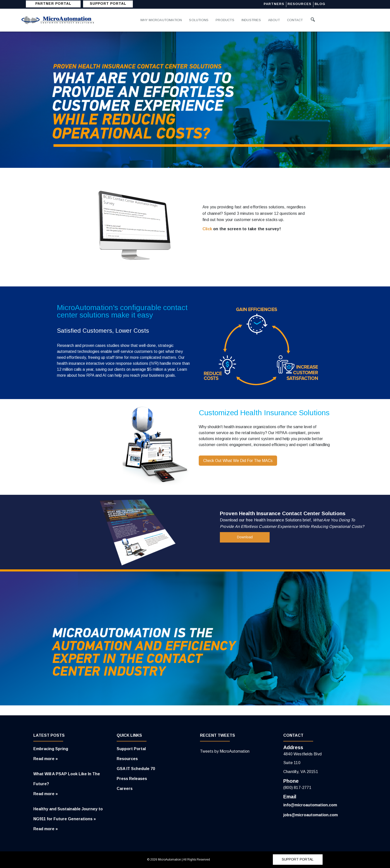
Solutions (199, 20)
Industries (252, 20)
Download (245, 537)
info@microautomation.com (310, 805)
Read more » (46, 759)
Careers (125, 789)
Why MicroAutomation (161, 20)
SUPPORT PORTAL (108, 4)
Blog (320, 4)
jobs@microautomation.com (311, 815)
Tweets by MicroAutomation (225, 751)
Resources (300, 4)
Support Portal (131, 749)
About (275, 20)
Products (225, 20)
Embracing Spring (51, 749)
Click (207, 229)
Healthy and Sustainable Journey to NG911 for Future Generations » (68, 814)
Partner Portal (53, 4)
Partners (274, 4)
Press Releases (132, 779)
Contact (296, 20)
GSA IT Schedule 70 (136, 769)
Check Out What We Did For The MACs (238, 461)
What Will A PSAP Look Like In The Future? (67, 779)
